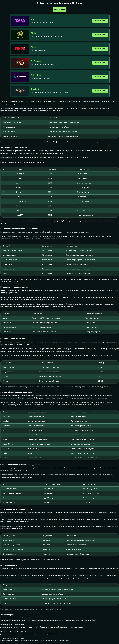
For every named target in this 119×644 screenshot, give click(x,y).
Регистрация (59, 9)
